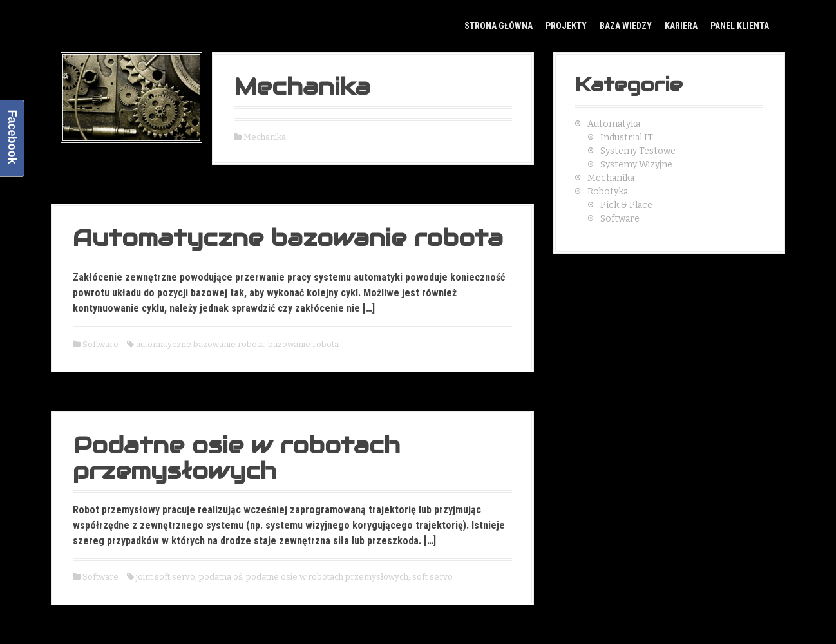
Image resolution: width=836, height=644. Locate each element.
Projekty (566, 26)
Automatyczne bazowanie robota (288, 238)
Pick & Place (626, 205)
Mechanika (302, 86)
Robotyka (608, 192)
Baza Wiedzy (626, 26)
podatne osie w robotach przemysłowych (327, 577)
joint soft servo (166, 577)
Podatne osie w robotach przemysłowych (236, 458)
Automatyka (614, 124)
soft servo (432, 577)
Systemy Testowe (638, 151)
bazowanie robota (303, 344)
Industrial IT (627, 137)
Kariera (681, 26)
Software (100, 344)
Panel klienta (740, 26)
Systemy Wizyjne (636, 165)
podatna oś (221, 577)
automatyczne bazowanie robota (200, 344)
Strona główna (499, 26)
